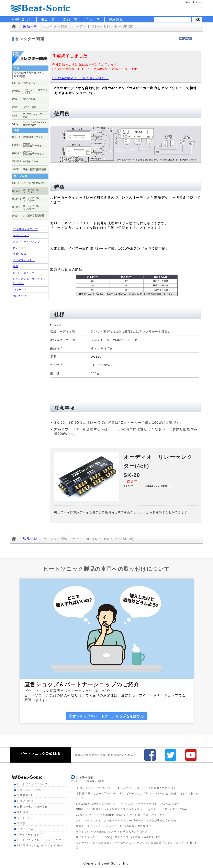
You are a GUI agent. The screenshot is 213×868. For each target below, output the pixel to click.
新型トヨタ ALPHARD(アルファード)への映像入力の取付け (114, 826)
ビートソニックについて (32, 784)
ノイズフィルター (24, 260)
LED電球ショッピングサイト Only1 (40, 846)
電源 (15, 266)
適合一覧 (48, 19)
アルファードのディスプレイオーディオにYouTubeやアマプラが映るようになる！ (128, 820)
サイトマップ (25, 818)
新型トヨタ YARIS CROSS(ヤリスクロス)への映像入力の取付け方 (118, 837)
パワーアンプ (21, 235)
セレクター (20, 248)
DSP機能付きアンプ (25, 229)
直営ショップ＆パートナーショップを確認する (106, 716)
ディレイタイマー (24, 273)
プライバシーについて (31, 790)
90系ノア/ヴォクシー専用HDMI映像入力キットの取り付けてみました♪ (120, 815)
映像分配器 (20, 254)
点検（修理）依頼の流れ (32, 807)
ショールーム (25, 829)
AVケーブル (20, 290)
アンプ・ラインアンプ (26, 242)
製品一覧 (70, 19)
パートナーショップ (30, 835)
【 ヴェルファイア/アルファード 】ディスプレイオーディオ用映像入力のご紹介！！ (129, 788)
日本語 (187, 2)
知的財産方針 (25, 795)
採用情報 (116, 19)
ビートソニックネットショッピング (39, 840)
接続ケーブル (21, 296)
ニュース (93, 19)
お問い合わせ (25, 801)
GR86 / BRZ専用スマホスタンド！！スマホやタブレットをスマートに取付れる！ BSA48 (132, 809)
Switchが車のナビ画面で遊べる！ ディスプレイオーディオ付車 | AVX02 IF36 (127, 804)
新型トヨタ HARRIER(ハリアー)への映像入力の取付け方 (112, 832)
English (198, 2)
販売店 (21, 823)
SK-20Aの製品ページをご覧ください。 (80, 78)
